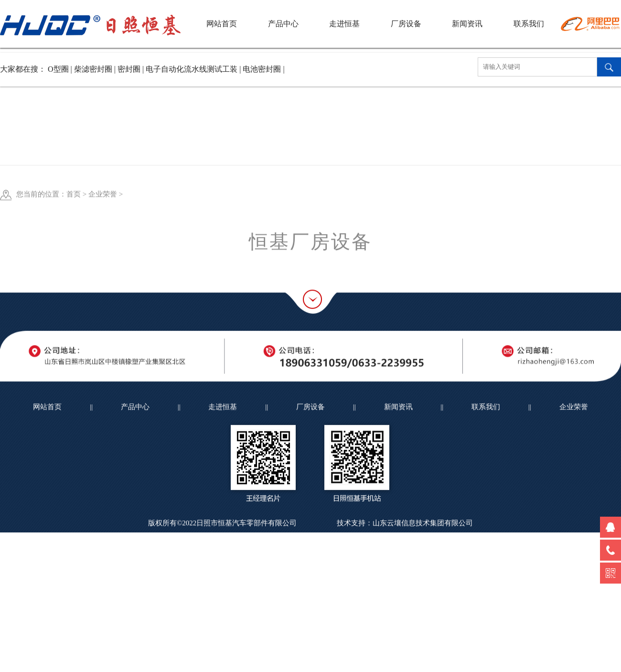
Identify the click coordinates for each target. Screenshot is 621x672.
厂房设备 (406, 24)
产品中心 (283, 24)
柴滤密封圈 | (96, 69)
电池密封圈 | (263, 69)
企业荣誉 (103, 224)
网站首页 (222, 24)
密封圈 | (132, 69)
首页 (74, 224)
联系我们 (529, 24)
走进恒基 (344, 24)
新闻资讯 (467, 24)
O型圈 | (61, 69)
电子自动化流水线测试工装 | (194, 69)
